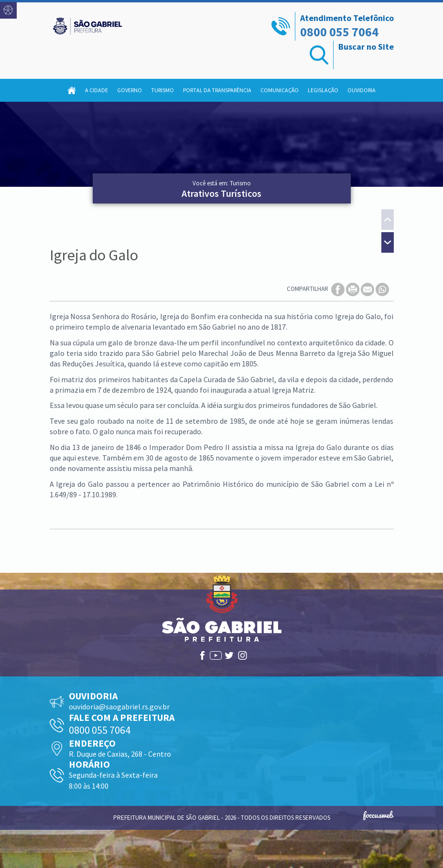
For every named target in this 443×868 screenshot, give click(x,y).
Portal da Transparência (217, 90)
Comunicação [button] (280, 90)
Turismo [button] (162, 90)
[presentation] (388, 221)
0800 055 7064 (339, 32)
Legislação (323, 90)
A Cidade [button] (97, 90)
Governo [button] (130, 90)
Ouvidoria (362, 90)
